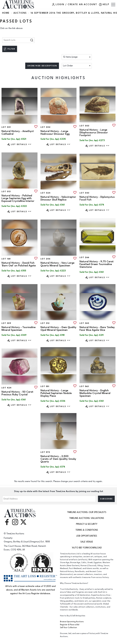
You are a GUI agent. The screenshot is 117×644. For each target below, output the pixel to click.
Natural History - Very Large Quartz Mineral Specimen (57, 264)
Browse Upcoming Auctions (72, 622)
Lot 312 (45, 323)
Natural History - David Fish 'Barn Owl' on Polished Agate (19, 264)
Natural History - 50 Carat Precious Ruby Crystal (17, 393)
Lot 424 (7, 388)
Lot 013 (6, 192)
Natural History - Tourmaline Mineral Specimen (19, 329)
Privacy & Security (87, 524)
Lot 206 (45, 259)
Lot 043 (84, 193)
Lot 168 (6, 259)
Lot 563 (84, 386)
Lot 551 (45, 386)
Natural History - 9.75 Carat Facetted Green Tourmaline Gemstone (97, 264)
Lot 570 (45, 452)
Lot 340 (84, 323)
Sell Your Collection (68, 628)
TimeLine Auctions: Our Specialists (87, 512)
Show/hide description (42, 66)
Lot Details (21, 144)
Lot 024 (46, 193)
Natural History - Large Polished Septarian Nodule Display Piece (56, 393)
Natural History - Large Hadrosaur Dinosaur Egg (55, 133)
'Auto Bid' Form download (87, 548)
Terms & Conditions (87, 530)
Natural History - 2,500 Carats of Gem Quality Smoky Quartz (58, 459)
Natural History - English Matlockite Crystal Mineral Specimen (95, 393)
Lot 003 (84, 126)
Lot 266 (84, 257)
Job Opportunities (87, 536)
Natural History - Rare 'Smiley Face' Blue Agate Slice (97, 329)
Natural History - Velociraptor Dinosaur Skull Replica (58, 198)
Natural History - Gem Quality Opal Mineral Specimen (58, 329)
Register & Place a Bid (70, 625)
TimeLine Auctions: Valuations (87, 518)
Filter (11, 49)
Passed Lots (16, 21)
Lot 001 (6, 127)
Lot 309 (6, 323)
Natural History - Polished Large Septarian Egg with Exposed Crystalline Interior (18, 198)
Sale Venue (87, 542)
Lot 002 (46, 127)
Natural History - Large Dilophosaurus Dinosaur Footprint (94, 133)
